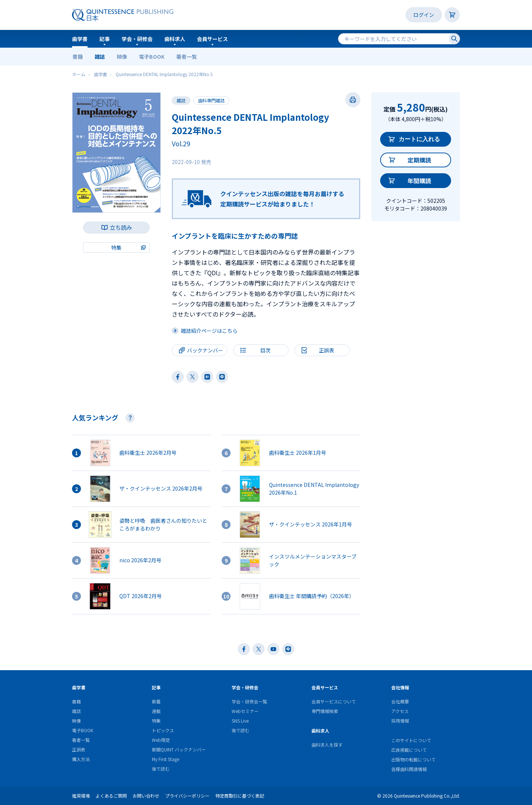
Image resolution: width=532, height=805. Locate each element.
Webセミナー (245, 711)
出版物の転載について (413, 759)
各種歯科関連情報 (409, 769)
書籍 (78, 57)
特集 (156, 721)
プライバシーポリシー (187, 796)
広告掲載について (409, 750)
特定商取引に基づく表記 (240, 796)
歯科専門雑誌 (211, 100)
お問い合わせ (146, 796)
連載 (156, 711)
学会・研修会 (137, 39)
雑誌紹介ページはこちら (209, 331)
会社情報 (400, 687)
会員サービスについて (334, 701)
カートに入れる (419, 139)
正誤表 (79, 749)
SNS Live (240, 721)
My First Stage (166, 759)
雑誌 (100, 57)
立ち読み (121, 227)
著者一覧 (187, 57)
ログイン (424, 15)
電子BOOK (152, 57)
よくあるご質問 (111, 796)
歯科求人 (175, 39)
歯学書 (80, 39)
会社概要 (400, 701)
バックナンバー (205, 350)
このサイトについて (411, 740)
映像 (122, 57)
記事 (105, 39)
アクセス (400, 711)
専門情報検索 (325, 711)
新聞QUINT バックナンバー (179, 749)
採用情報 (400, 721)
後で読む (161, 769)
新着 (156, 701)
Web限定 (161, 740)
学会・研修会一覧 (249, 701)
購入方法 (81, 759)
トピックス (163, 730)
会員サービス (212, 39)
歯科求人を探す (327, 745)
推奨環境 (81, 796)
